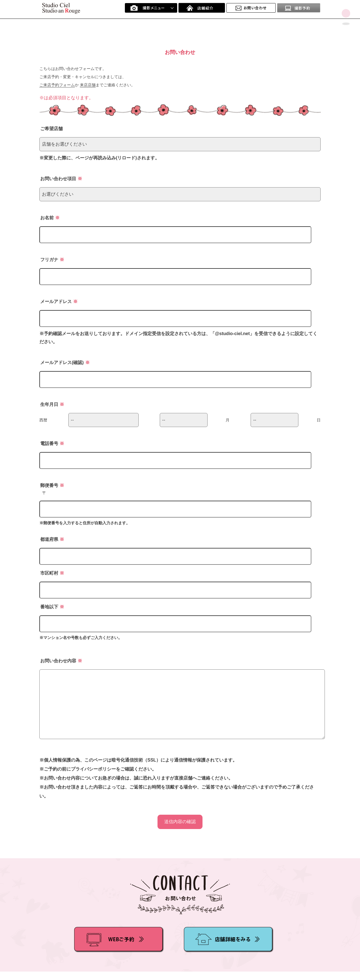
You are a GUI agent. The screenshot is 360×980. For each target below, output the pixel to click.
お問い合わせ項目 (61, 179)
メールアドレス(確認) (65, 363)
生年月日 (52, 404)
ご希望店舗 (51, 129)
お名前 (50, 218)
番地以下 (52, 607)
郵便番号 (52, 485)
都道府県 (52, 539)
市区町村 (52, 573)
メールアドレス (59, 302)
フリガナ (52, 260)
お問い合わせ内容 (61, 661)
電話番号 (52, 443)
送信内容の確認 (180, 822)
